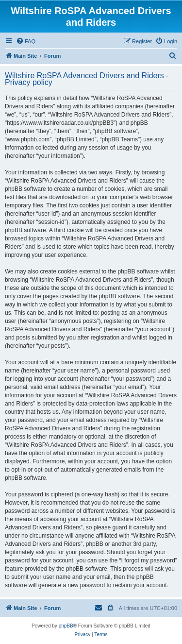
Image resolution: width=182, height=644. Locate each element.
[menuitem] (26, 41)
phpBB (66, 626)
